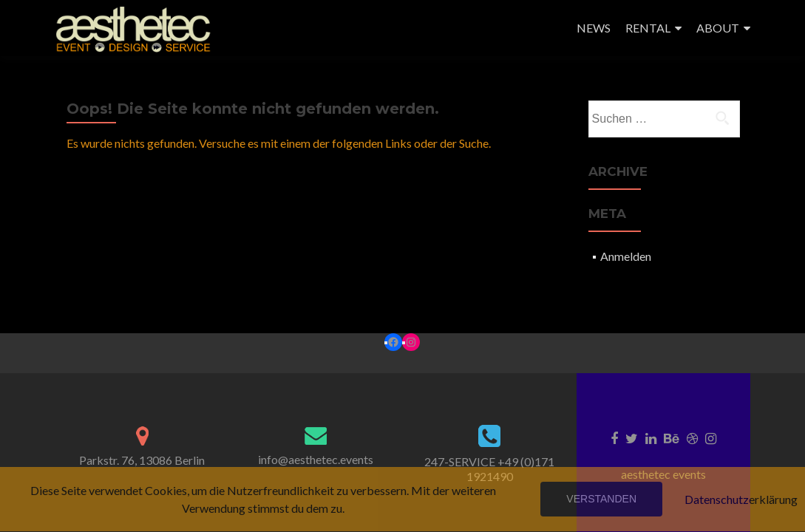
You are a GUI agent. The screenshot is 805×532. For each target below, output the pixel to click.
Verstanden (601, 499)
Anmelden (626, 256)
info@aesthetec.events (316, 459)
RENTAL (648, 28)
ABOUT (718, 28)
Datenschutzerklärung (741, 499)
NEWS (594, 28)
